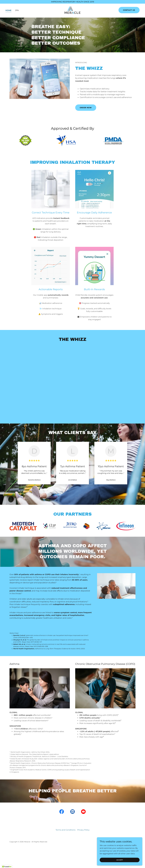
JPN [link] (17, 11)
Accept (120, 860)
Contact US (129, 11)
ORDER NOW (86, 108)
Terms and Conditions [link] (66, 830)
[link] (72, 10)
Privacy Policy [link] (83, 830)
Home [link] (8, 11)
